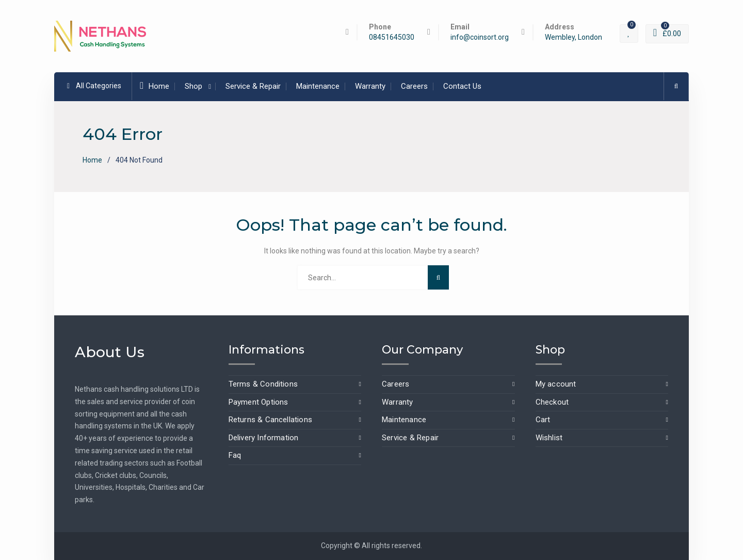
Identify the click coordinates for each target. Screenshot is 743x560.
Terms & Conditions (263, 384)
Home (155, 86)
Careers (414, 86)
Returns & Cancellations (271, 420)
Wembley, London (574, 37)
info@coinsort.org (480, 37)
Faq (235, 455)
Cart (543, 420)
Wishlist (549, 438)
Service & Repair (253, 86)
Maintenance (318, 86)
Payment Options (259, 402)
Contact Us (462, 86)
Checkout (552, 402)
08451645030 (392, 37)
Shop (193, 86)
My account (556, 384)
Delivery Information (264, 438)
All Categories (94, 86)
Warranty (370, 86)
